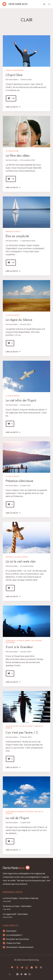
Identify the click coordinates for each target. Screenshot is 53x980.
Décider (9, 557)
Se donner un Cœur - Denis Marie (17, 906)
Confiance (11, 641)
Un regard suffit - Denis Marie (15, 914)
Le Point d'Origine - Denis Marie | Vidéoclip (21, 898)
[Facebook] (17, 974)
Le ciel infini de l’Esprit (21, 400)
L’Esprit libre (14, 75)
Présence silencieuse (19, 481)
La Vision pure (12, 151)
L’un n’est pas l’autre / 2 (22, 732)
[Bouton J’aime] (9, 98)
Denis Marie (13, 79)
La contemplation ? (14, 935)
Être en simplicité (17, 236)
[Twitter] (21, 974)
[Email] (29, 974)
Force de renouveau (15, 70)
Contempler (11, 812)
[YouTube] (25, 974)
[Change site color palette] (44, 4)
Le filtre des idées (18, 156)
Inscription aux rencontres (18, 939)
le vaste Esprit (13, 315)
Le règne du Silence (19, 320)
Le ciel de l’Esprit (17, 818)
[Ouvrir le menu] (49, 4)
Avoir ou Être (12, 726)
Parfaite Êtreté (13, 232)
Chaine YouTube (13, 943)
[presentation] (26, 51)
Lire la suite (13, 107)
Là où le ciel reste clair (21, 561)
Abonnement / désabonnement (20, 947)
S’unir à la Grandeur (19, 647)
